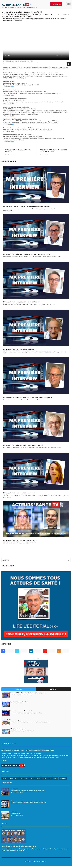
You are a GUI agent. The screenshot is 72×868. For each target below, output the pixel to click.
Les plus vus (53, 689)
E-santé (38, 778)
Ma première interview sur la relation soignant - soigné (23, 445)
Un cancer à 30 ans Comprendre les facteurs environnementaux (28, 693)
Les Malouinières (16, 814)
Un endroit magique (16, 720)
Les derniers (19, 689)
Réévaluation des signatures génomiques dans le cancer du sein (28, 791)
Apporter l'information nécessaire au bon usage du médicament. (28, 802)
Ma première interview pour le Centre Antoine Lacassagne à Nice (27, 254)
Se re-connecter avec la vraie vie (19, 702)
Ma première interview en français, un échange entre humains (18, 150)
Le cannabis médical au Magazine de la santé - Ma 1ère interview (27, 206)
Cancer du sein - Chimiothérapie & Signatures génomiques (19, 846)
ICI (13, 86)
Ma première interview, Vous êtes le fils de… (19, 350)
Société (32, 778)
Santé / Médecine (14, 778)
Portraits (55, 778)
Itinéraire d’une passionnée (18, 729)
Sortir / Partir (14, 812)
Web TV (5, 778)
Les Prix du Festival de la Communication (22, 711)
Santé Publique (24, 778)
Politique (44, 778)
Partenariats (63, 778)
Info (50, 778)
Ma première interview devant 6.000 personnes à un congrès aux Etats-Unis (53, 150)
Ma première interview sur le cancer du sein (19, 493)
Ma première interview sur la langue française (20, 541)
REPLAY (55, 4)
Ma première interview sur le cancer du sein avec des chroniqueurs (28, 397)
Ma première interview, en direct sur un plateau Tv (21, 302)
